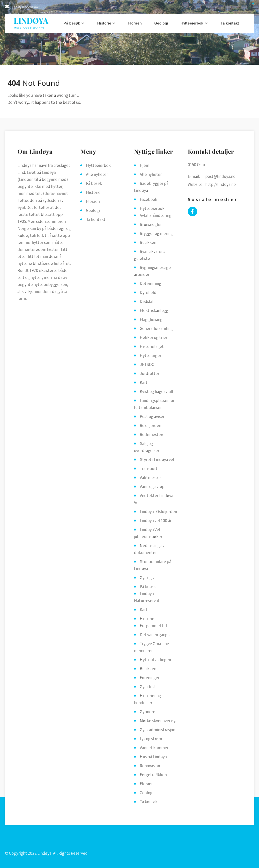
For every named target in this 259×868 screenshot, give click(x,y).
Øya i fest (148, 687)
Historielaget (152, 346)
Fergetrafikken (153, 775)
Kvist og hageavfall (156, 391)
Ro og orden (150, 425)
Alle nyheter (97, 174)
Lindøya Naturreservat (147, 597)
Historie (104, 23)
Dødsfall (147, 301)
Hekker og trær (153, 337)
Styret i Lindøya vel (157, 460)
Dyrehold (148, 292)
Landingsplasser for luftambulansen (154, 404)
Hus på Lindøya (153, 757)
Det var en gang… (156, 635)
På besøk (72, 23)
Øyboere (147, 712)
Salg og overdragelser (147, 447)
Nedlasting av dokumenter (149, 549)
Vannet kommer (154, 748)
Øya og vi (148, 578)
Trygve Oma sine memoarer (151, 647)
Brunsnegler (151, 224)
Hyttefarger (150, 355)
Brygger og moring (156, 233)
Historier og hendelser (147, 699)
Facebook (148, 199)
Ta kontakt (230, 23)
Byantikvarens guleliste (150, 255)
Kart (144, 382)
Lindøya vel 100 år (156, 521)
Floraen (135, 23)
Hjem (144, 165)
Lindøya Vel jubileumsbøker (148, 533)
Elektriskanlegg (154, 310)
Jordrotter (149, 373)
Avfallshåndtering (156, 215)
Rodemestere (152, 435)
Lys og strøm (151, 739)
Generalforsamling (156, 328)
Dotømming (150, 283)
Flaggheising (151, 319)
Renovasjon (150, 766)
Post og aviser (152, 416)
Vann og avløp (152, 487)
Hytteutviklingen (155, 660)
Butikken (148, 242)
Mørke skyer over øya (159, 721)
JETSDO (147, 364)
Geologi (161, 23)
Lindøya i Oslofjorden (158, 512)
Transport (149, 469)
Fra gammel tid (153, 626)
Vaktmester (150, 478)
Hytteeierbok (192, 23)
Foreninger (150, 678)
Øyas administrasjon (157, 730)
